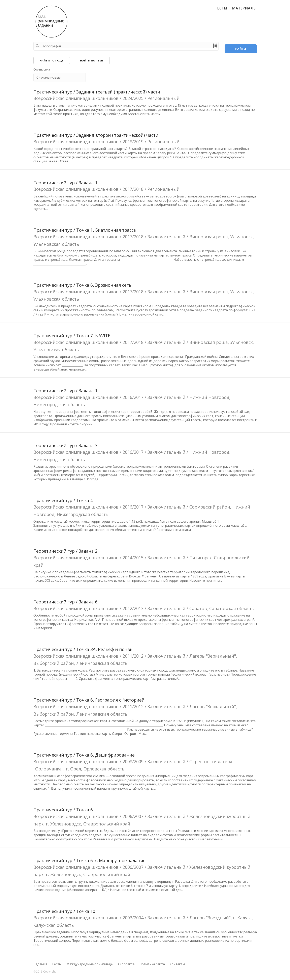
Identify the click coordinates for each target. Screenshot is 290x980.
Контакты (177, 964)
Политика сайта (152, 964)
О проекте (126, 964)
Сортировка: (42, 71)
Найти (241, 46)
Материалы (244, 8)
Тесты (221, 8)
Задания (40, 964)
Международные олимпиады (90, 964)
